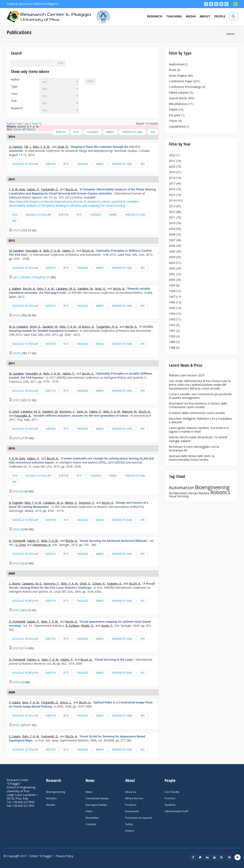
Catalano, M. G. (66, 289)
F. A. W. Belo (17, 189)
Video (89, 811)
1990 (172, 336)
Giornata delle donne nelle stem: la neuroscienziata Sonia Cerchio (192, 458)
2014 (172, 200)
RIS (153, 132)
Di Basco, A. (86, 327)
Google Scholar (25, 164)
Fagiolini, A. (114, 583)
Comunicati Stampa (97, 798)
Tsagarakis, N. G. (107, 327)
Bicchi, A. (71, 189)
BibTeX (61, 132)
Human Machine (199, 493)
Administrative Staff (176, 811)
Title (19, 124)
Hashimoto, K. (42, 545)
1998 (172, 291)
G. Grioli (14, 411)
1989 (172, 342)
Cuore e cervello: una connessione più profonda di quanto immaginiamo (200, 396)
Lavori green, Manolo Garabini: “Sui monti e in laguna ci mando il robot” (199, 430)
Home (230, 34)
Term (14, 94)
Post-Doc (170, 798)
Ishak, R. (63, 147)
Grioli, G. (100, 289)
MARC (110, 132)
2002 (172, 268)
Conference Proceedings (185, 87)
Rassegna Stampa (96, 805)
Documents (132, 811)
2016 (172, 189)
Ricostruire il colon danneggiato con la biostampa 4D (194, 448)
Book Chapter (178, 76)
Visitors (130, 831)
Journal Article (178, 98)
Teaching (174, 16)
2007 (172, 240)
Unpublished (177, 126)
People (220, 16)
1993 (172, 319)
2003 (172, 263)
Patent (173, 109)
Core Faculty (172, 792)
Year (14, 101)
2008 (172, 234)
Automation (182, 487)
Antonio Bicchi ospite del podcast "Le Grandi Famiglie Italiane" (198, 439)
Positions (131, 805)
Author (15, 79)
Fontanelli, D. (50, 189)
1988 (172, 348)
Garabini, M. (85, 289)
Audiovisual (176, 64)
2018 (172, 178)
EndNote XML (132, 132)
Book (172, 70)
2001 (172, 274)
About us (131, 792)
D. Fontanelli (17, 541)
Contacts (91, 824)
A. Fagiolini (16, 503)
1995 (172, 308)
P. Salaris (15, 702)
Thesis (173, 121)
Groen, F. (107, 626)
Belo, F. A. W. (41, 147)
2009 (172, 229)
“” (83, 191)
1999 (172, 285)
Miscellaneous (178, 104)
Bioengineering (212, 487)
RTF (76, 132)
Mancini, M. (130, 411)
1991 (172, 331)
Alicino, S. (71, 503)
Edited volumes (179, 92)
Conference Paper (181, 81)
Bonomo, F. (67, 411)
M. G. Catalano (19, 327)
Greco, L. (66, 702)
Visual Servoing (179, 496)
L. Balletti (15, 289)
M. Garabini (16, 251)
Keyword (17, 108)
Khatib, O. (87, 626)
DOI (15, 215)
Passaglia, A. (34, 251)
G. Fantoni (16, 147)
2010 (172, 223)
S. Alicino (15, 583)
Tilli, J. (28, 147)
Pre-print (175, 115)
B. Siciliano (72, 626)
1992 (172, 325)
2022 (172, 155)
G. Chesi (21, 545)
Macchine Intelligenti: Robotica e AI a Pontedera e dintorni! (200, 420)
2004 (172, 257)
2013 (172, 206)
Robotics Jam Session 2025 (187, 375)
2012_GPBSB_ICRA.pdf (28, 277)
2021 (172, 161)
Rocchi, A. (29, 289)
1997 (172, 297)
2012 (172, 212)
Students (170, 805)
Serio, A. (82, 411)
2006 (172, 246)
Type (14, 87)
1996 (172, 302)
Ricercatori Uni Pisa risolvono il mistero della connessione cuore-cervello (198, 405)
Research (155, 16)
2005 (172, 251)
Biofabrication (178, 493)
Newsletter (92, 818)
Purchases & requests (139, 818)
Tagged (93, 132)
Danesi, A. (34, 659)
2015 (172, 195)
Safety (129, 824)
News (89, 792)
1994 (172, 314)
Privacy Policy (64, 856)
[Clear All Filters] (24, 129)
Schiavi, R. (99, 583)
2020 (172, 166)
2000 (172, 280)
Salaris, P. (33, 189)
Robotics (220, 492)
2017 (172, 183)
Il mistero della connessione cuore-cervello (197, 413)
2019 (172, 172)
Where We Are (134, 798)
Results (51, 805)
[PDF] (17, 230)
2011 (172, 217)
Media (191, 16)
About (205, 16)
